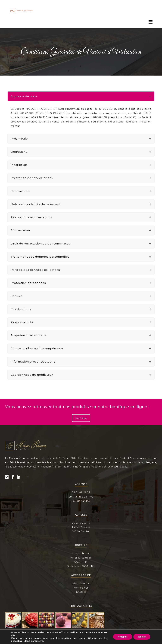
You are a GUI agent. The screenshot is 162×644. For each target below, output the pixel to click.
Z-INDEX (144, 642)
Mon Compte (81, 583)
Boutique (81, 418)
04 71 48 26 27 (81, 492)
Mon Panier (81, 588)
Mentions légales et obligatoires (71, 642)
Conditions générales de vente (106, 642)
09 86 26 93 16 (81, 523)
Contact (81, 592)
